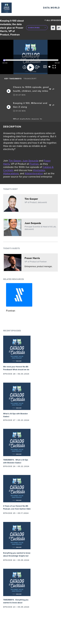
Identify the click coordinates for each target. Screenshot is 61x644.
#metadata (39, 170)
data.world (51, 8)
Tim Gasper (15, 161)
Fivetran (34, 164)
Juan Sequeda (30, 161)
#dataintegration (34, 174)
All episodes (53, 20)
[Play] (30, 67)
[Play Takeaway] (9, 91)
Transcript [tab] (30, 79)
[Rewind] (24, 67)
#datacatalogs (11, 174)
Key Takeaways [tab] (13, 79)
